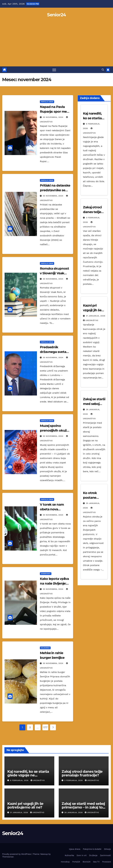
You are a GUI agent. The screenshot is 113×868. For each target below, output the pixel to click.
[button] (103, 70)
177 (45, 727)
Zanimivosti (46, 574)
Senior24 (56, 15)
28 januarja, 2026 (74, 813)
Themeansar (8, 857)
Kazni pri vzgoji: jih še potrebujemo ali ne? (25, 805)
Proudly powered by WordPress (17, 854)
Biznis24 (87, 862)
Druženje (93, 855)
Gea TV (96, 862)
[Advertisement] (56, 44)
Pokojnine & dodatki (92, 849)
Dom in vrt (82, 855)
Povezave (107, 862)
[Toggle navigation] (54, 70)
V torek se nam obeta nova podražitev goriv (53, 509)
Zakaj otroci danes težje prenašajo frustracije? (82, 773)
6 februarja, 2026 (20, 780)
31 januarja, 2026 (96, 316)
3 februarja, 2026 (74, 780)
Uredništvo (91, 320)
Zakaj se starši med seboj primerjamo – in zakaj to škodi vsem (83, 807)
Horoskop (65, 862)
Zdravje (107, 849)
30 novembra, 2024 (53, 117)
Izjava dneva (75, 849)
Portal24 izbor (47, 102)
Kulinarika (45, 648)
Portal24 (76, 862)
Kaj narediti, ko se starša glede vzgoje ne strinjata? (28, 775)
